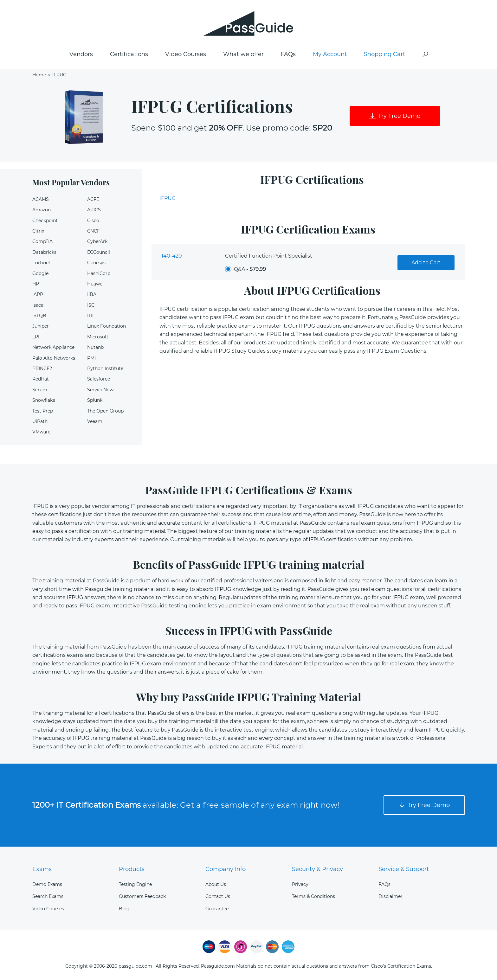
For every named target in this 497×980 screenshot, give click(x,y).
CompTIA (42, 241)
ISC (91, 305)
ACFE (93, 199)
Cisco (93, 221)
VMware (41, 432)
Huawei (95, 284)
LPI (36, 337)
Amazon (42, 210)
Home (39, 75)
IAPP (38, 294)
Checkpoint (45, 221)
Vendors (81, 54)
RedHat (41, 379)
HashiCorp (99, 273)
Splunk (95, 400)
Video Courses (186, 54)
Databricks (44, 252)
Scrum (40, 390)
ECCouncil (99, 252)
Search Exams (48, 896)
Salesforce (99, 379)
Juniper (41, 326)
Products (132, 869)
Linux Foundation (106, 326)
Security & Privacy (317, 869)
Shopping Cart (384, 54)
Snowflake (44, 400)
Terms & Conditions (313, 896)
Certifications (129, 54)
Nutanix (96, 347)
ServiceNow (100, 390)
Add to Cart (426, 263)
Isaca (38, 305)
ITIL (91, 316)
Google (40, 273)
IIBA (92, 294)
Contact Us (218, 896)
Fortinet (41, 263)
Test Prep (43, 411)
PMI (91, 358)
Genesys (96, 263)
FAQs (288, 54)
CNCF (94, 231)
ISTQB (39, 316)
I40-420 (172, 256)
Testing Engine (135, 884)
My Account (330, 54)
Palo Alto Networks (54, 358)
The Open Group (105, 411)
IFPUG (168, 198)
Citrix (38, 231)
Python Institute (105, 368)
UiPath (40, 421)
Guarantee (217, 909)
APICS (94, 210)
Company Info (226, 869)
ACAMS (41, 199)
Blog (124, 909)
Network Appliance (53, 347)
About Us (216, 884)
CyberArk (97, 241)
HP (36, 284)
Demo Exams (47, 884)
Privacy (300, 884)
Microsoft (98, 337)
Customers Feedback (142, 896)
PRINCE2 (42, 368)
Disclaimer (390, 896)
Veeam (95, 421)
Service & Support (404, 869)
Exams (42, 869)
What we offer (243, 54)
